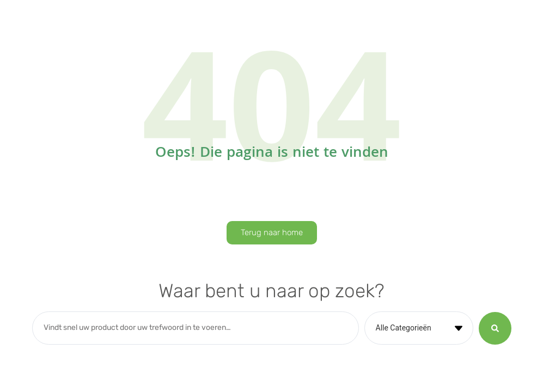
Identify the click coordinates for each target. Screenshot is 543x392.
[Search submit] (495, 328)
